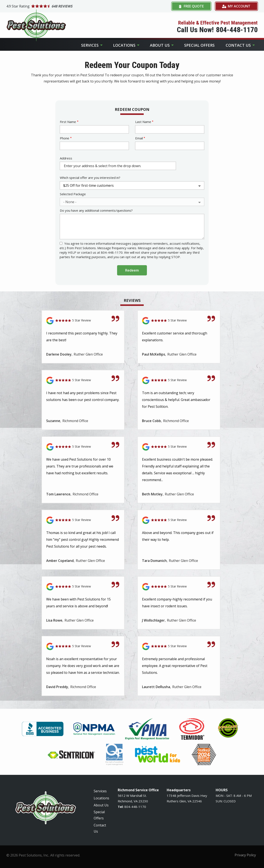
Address (66, 158)
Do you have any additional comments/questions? (96, 210)
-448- (134, 807)
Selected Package (73, 194)
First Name (68, 122)
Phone (65, 138)
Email (139, 138)
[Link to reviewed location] (83, 321)
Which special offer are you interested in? (90, 178)
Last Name (143, 122)
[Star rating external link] (69, 6)
